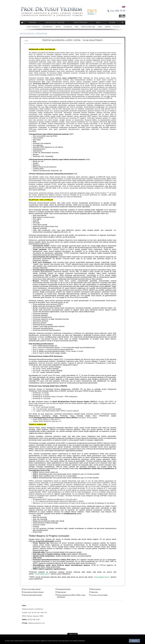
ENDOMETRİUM (48, 27)
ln (124, 16)
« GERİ (26, 41)
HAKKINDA (33, 23)
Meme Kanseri (96, 589)
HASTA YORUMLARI (80, 23)
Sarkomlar (94, 592)
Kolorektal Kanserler (64, 589)
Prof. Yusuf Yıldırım (52, 12)
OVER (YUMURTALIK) (33, 27)
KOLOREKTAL (68, 27)
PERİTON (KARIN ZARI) (88, 27)
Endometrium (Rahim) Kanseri (33, 592)
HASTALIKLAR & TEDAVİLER (55, 23)
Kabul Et (134, 641)
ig (120, 16)
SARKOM (108, 27)
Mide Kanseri (62, 592)
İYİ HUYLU (117, 27)
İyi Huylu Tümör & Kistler (99, 595)
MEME (100, 27)
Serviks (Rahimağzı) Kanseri (33, 595)
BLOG (98, 23)
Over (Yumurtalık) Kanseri (32, 589)
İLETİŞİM (112, 23)
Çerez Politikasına (74, 641)
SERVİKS (58, 27)
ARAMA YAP (123, 23)
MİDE (77, 27)
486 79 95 (118, 11)
